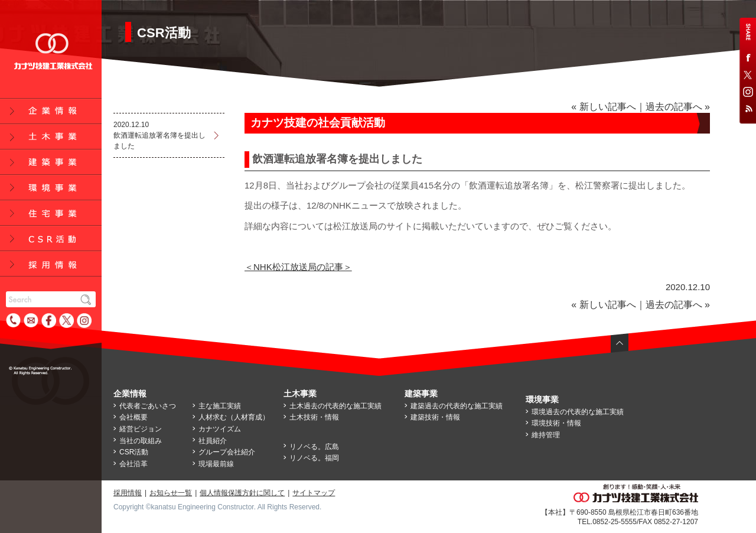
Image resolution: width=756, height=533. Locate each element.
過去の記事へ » (678, 107)
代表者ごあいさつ (148, 406)
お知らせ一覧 (171, 493)
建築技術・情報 (435, 417)
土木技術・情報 (314, 417)
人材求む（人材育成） (234, 417)
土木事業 (300, 394)
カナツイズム (220, 429)
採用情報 (128, 493)
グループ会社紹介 (227, 452)
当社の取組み (141, 441)
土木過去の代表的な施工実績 (335, 406)
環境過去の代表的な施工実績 (578, 412)
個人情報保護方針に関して (242, 493)
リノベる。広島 (314, 447)
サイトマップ (314, 493)
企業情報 (130, 394)
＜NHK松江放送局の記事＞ (298, 267)
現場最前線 (216, 464)
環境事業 (542, 399)
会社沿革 (133, 464)
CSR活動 (134, 452)
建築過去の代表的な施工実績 (457, 406)
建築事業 (421, 394)
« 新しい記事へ (603, 107)
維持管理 (546, 435)
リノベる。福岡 (314, 458)
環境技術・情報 (556, 423)
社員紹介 (213, 441)
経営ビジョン (141, 429)
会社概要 (133, 417)
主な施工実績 (220, 406)
